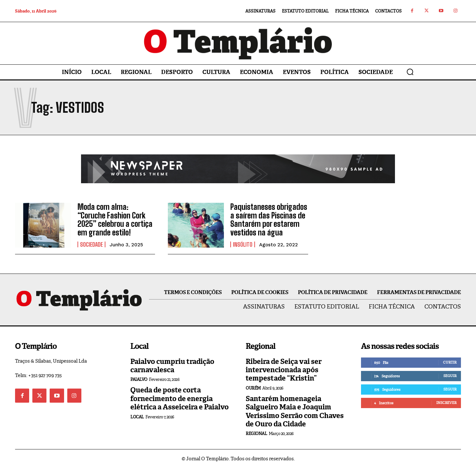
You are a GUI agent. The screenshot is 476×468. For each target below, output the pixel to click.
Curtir (450, 362)
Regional (256, 434)
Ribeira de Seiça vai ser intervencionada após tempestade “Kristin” (284, 370)
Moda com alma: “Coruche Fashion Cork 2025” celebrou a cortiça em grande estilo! (115, 219)
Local (137, 417)
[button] (410, 72)
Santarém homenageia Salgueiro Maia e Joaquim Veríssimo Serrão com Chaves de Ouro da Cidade (295, 411)
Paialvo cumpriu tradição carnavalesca (172, 366)
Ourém (253, 388)
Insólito (243, 244)
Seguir (450, 376)
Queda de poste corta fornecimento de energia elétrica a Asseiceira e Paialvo (180, 398)
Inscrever (446, 403)
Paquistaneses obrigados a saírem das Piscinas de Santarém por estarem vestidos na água (269, 219)
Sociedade (91, 244)
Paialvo (139, 379)
